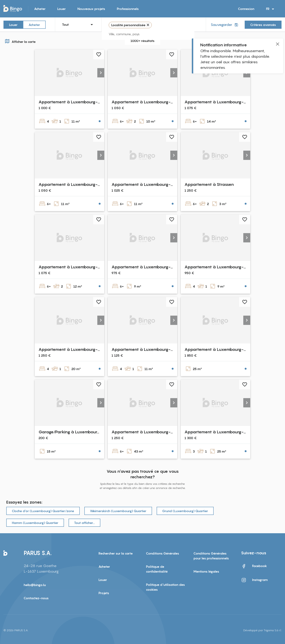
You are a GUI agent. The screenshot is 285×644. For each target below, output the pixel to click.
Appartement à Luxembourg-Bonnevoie (79, 102)
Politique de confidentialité (157, 569)
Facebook (254, 566)
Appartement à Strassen (209, 184)
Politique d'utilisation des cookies (165, 587)
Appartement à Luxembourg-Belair (146, 102)
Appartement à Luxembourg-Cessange (150, 267)
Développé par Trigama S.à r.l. (262, 630)
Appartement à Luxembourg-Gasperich (151, 184)
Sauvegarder (225, 25)
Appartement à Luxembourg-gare (73, 349)
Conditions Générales (163, 553)
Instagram (254, 580)
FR (271, 9)
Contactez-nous (36, 598)
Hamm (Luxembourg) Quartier (35, 523)
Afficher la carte (20, 41)
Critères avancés (263, 25)
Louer (62, 9)
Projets (104, 593)
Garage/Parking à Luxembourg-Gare (75, 432)
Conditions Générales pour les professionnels (211, 556)
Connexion (246, 9)
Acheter (40, 9)
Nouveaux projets (91, 9)
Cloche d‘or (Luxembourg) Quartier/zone (43, 511)
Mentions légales (206, 571)
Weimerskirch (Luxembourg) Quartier (118, 511)
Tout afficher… (84, 523)
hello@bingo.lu (35, 585)
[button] (101, 73)
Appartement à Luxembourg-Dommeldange (155, 432)
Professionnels (128, 9)
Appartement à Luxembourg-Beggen (75, 267)
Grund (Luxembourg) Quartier (185, 511)
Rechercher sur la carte (116, 553)
